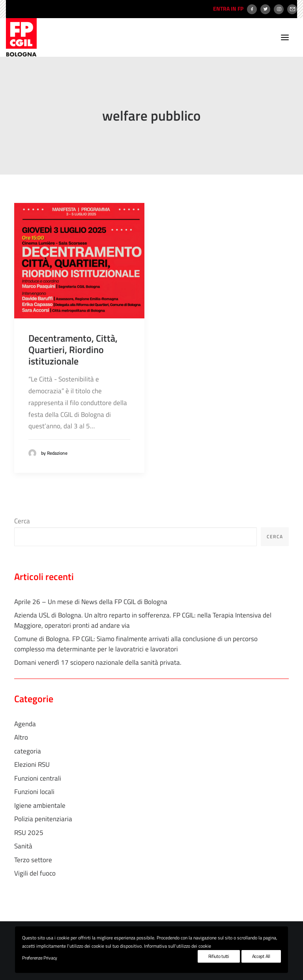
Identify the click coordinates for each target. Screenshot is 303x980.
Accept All (261, 956)
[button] (285, 37)
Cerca (22, 521)
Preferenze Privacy (40, 958)
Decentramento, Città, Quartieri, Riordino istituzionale (73, 350)
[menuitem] (227, 9)
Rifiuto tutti (219, 956)
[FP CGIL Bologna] (21, 37)
